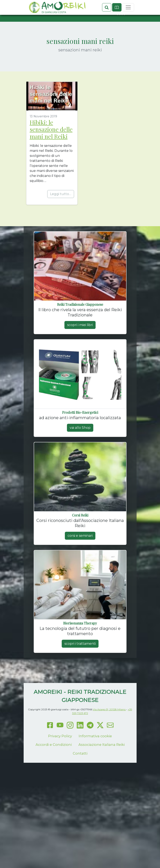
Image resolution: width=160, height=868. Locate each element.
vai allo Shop (80, 442)
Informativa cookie (95, 751)
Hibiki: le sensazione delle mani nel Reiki (51, 144)
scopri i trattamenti (80, 658)
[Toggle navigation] (128, 29)
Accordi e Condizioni (54, 759)
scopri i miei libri (80, 340)
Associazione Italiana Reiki (102, 759)
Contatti (80, 768)
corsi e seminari (80, 550)
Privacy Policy (60, 751)
